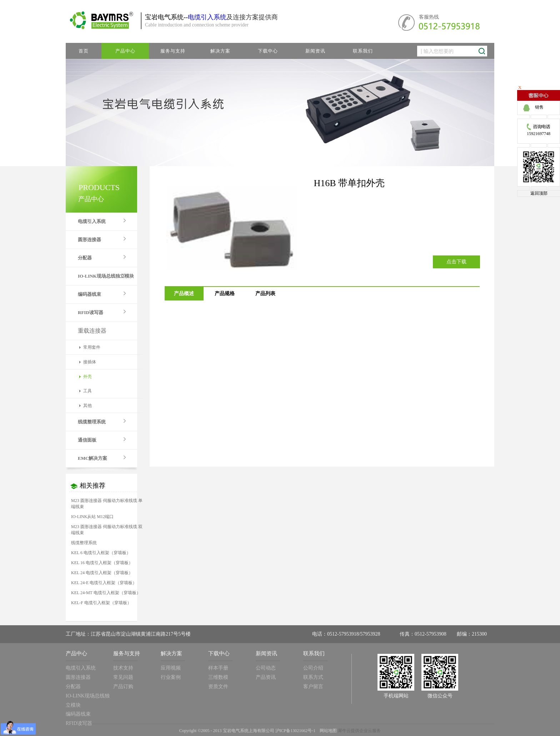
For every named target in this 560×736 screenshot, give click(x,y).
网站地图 (327, 731)
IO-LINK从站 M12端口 (92, 517)
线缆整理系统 (84, 543)
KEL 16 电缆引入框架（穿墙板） (102, 563)
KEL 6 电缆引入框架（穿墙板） (101, 553)
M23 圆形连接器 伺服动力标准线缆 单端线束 (107, 504)
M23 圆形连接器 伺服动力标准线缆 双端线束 (107, 530)
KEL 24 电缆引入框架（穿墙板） (102, 573)
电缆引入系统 (207, 17)
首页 (84, 51)
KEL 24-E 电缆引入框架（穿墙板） (104, 583)
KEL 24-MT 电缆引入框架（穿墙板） (106, 593)
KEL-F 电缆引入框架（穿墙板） (101, 603)
